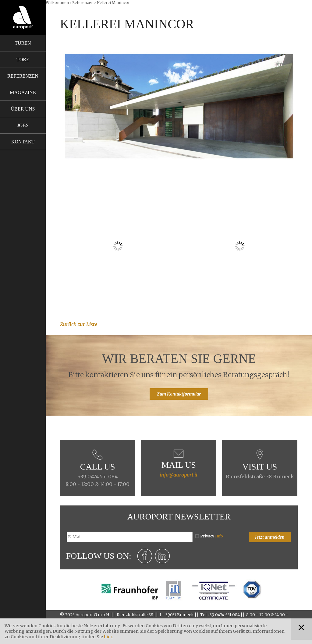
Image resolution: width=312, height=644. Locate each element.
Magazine (23, 92)
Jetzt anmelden (270, 537)
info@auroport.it (179, 475)
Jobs (23, 125)
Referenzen (23, 76)
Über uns (23, 109)
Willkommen (57, 3)
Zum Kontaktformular (179, 394)
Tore (23, 60)
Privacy (212, 536)
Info (219, 536)
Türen (23, 43)
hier (108, 637)
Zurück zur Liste (79, 324)
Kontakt (23, 142)
